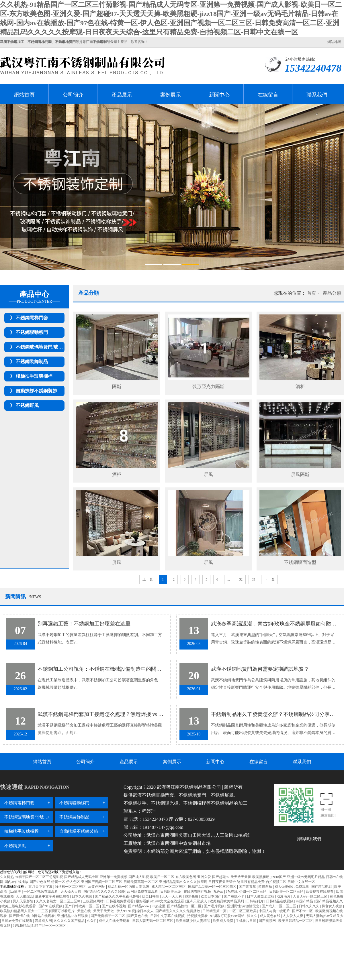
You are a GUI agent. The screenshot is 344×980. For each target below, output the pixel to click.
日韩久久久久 (309, 906)
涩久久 (253, 916)
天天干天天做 (104, 911)
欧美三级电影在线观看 (19, 906)
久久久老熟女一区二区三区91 (59, 901)
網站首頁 (24, 95)
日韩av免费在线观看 (17, 921)
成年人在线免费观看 (115, 921)
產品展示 (122, 95)
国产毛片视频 (215, 906)
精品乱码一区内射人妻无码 (129, 887)
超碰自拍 (266, 887)
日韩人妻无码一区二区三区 (153, 921)
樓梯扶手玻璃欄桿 (34, 376)
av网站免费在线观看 (143, 892)
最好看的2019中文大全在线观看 (160, 901)
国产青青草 (248, 887)
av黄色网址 (97, 887)
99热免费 (192, 896)
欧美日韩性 (151, 896)
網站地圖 (334, 42)
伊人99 (122, 911)
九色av (219, 892)
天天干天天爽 (172, 896)
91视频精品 (21, 926)
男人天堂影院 (23, 901)
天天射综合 (25, 896)
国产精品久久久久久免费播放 (178, 911)
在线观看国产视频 (198, 892)
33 (253, 579)
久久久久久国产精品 (70, 921)
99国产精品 (305, 901)
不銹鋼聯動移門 (32, 332)
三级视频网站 (94, 901)
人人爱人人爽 (293, 916)
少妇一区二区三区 (253, 892)
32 (241, 579)
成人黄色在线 (270, 916)
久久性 (92, 921)
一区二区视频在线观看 (41, 892)
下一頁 (269, 579)
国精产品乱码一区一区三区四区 (213, 887)
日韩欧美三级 (171, 892)
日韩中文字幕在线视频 (168, 916)
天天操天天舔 (71, 892)
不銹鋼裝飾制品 (32, 362)
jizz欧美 (15, 892)
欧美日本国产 (211, 896)
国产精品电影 (322, 887)
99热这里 (159, 906)
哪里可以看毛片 (63, 911)
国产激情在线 (20, 916)
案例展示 (171, 95)
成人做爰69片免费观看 (292, 887)
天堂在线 (84, 911)
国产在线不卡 (235, 896)
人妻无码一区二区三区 (311, 896)
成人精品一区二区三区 (169, 887)
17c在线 (232, 892)
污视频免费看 (198, 916)
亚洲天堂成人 (197, 901)
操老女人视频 (332, 906)
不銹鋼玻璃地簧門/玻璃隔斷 (44, 347)
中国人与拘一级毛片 (275, 911)
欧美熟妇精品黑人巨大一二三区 (25, 911)
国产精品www (139, 906)
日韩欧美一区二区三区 (287, 892)
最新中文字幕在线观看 (53, 896)
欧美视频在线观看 (320, 892)
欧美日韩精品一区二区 (296, 921)
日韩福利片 (255, 901)
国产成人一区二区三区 (279, 906)
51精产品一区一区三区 (49, 926)
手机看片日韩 (246, 921)
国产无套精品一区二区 (108, 916)
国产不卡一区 (303, 911)
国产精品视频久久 (329, 901)
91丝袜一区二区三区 (71, 887)
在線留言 (268, 95)
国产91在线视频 (51, 906)
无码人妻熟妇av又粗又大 (325, 916)
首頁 (312, 293)
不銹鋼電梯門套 (32, 318)
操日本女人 (145, 911)
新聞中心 (219, 95)
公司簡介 (73, 95)
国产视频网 (268, 921)
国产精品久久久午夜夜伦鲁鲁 (118, 896)
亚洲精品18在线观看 (73, 916)
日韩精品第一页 (215, 911)
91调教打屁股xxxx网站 (228, 916)
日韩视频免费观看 (120, 901)
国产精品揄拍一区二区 (185, 906)
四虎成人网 (43, 921)
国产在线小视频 (114, 906)
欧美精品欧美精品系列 (227, 901)
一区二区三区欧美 (243, 911)
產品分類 (332, 293)
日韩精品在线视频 (280, 901)
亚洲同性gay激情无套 (244, 906)
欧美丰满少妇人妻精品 (193, 921)
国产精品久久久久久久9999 (104, 892)
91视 (132, 911)
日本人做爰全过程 (261, 896)
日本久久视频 (82, 896)
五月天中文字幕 (41, 887)
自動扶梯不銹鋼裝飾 (36, 391)
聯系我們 (317, 95)
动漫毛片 (284, 896)
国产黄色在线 (138, 916)
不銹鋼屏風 (27, 405)
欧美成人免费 (223, 921)
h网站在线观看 (44, 916)
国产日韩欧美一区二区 (82, 906)
